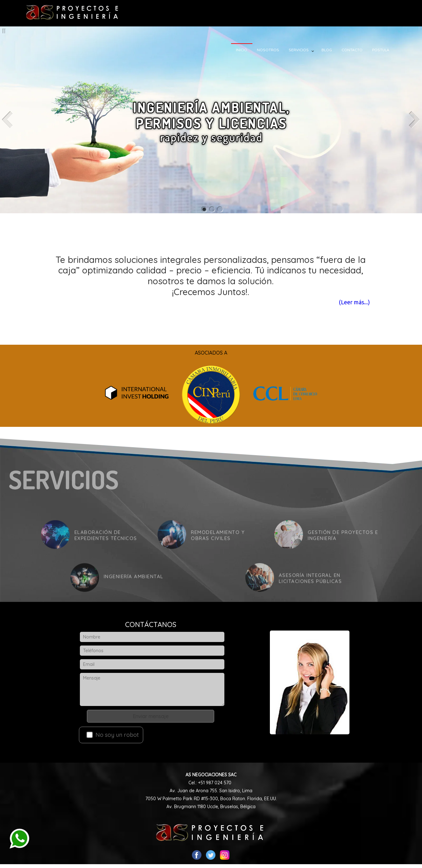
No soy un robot (112, 735)
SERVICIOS (302, 50)
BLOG (331, 50)
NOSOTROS (272, 50)
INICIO (245, 50)
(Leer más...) (348, 302)
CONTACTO (356, 50)
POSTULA (384, 50)
